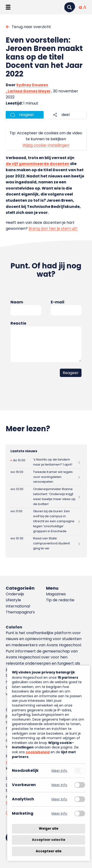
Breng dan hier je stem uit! (53, 228)
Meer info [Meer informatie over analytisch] (59, 799)
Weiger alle (49, 829)
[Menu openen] (8, 7)
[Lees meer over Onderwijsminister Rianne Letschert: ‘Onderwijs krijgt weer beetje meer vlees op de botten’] (46, 497)
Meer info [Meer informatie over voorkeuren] (59, 785)
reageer (26, 115)
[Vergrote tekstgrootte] (85, 7)
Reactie (18, 323)
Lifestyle (13, 600)
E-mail (58, 302)
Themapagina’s (20, 612)
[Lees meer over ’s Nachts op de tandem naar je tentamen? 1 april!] (46, 462)
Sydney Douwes (32, 85)
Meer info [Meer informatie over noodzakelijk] (59, 771)
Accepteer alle (49, 851)
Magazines (56, 594)
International (18, 606)
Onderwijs (15, 594)
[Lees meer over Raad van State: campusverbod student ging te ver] (46, 544)
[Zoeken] (70, 7)
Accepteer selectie (49, 840)
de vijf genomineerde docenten (38, 164)
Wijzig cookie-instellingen (46, 145)
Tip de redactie (60, 600)
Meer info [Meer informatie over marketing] (59, 814)
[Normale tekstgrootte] (80, 7)
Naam (17, 302)
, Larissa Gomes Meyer (28, 91)
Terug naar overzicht (31, 27)
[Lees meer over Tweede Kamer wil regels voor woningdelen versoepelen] (46, 477)
